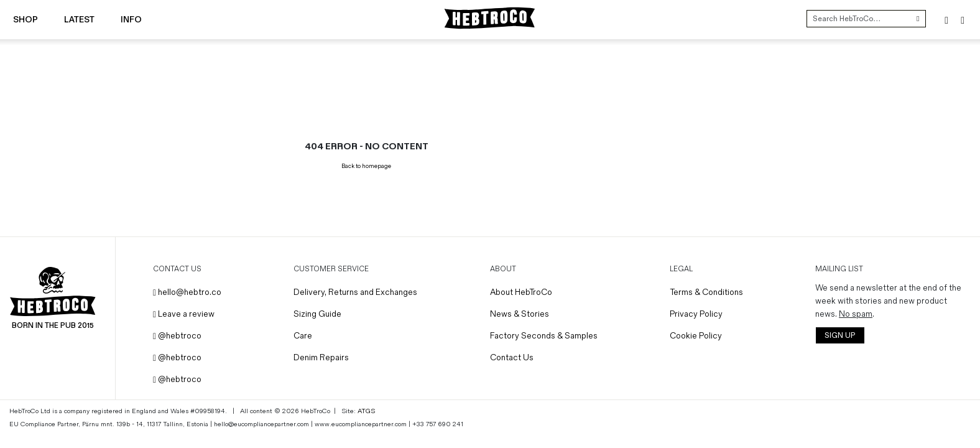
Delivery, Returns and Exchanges (355, 292)
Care (303, 336)
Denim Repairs (321, 357)
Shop (25, 20)
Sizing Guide (317, 314)
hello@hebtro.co (187, 292)
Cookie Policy (696, 336)
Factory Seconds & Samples (544, 336)
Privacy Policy (696, 314)
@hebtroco (177, 336)
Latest (79, 20)
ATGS (366, 411)
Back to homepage (366, 166)
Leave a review (184, 314)
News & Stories (520, 314)
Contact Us (512, 357)
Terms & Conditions (706, 292)
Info (131, 20)
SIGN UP (840, 336)
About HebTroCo (521, 292)
